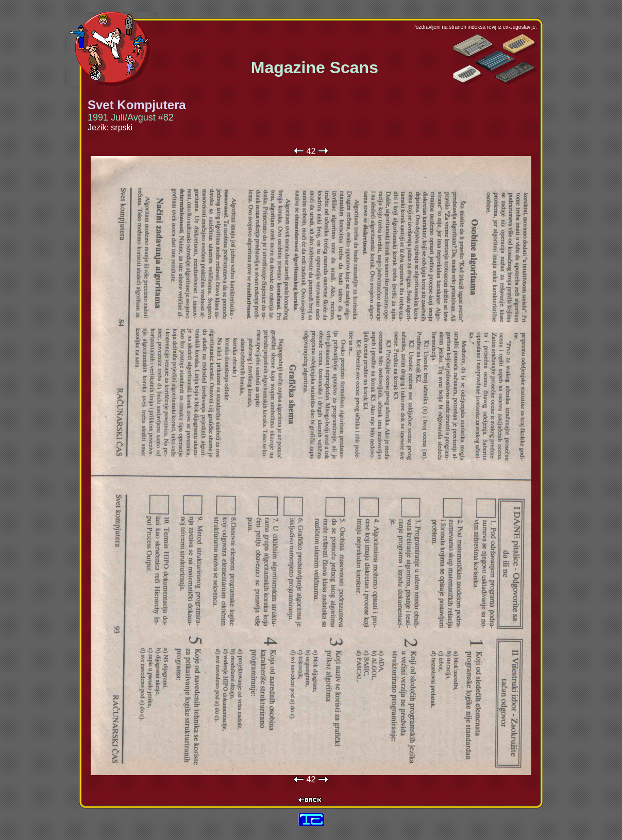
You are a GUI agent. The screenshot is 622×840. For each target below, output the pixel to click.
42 (311, 151)
